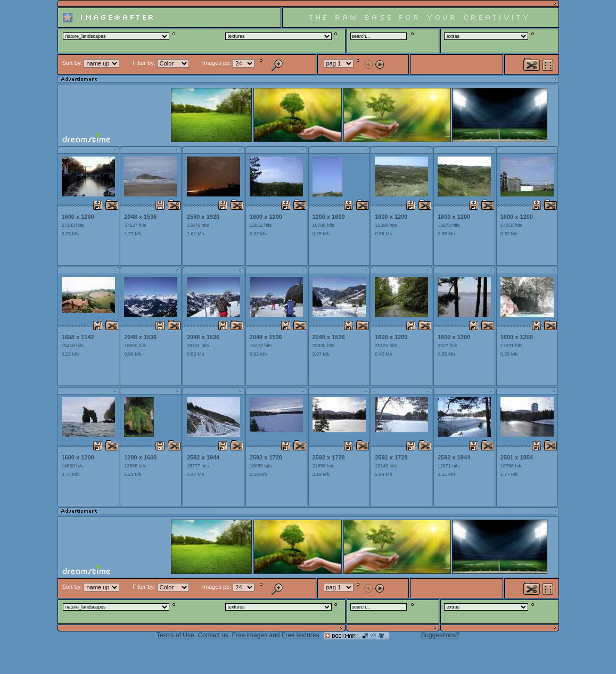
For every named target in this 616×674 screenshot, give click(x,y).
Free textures (301, 635)
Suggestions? (440, 635)
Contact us (213, 635)
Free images (249, 635)
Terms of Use (175, 635)
